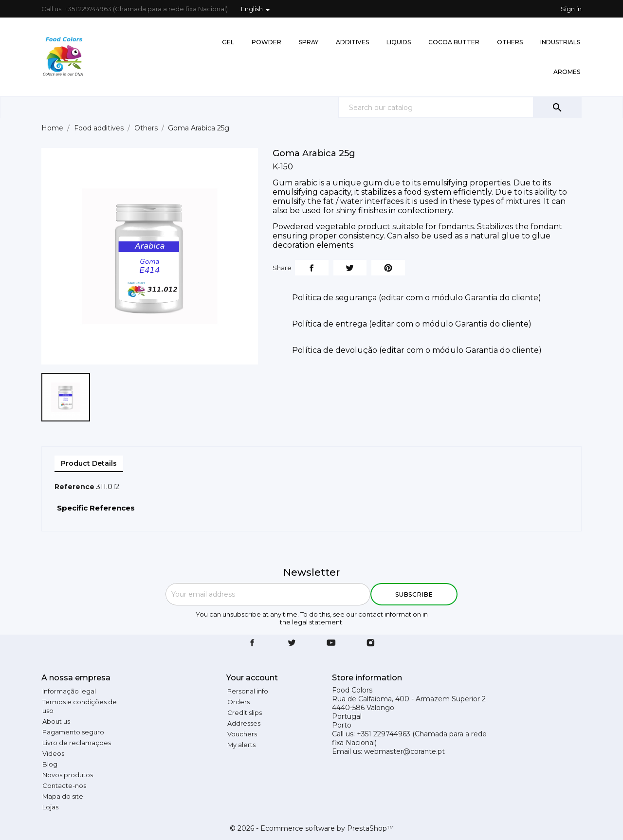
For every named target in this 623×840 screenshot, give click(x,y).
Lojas (50, 807)
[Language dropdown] (257, 10)
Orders (238, 702)
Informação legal (69, 691)
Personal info (248, 691)
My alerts (241, 745)
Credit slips (245, 712)
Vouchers (242, 734)
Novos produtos (68, 775)
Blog (50, 764)
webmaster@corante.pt (404, 751)
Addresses (244, 723)
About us (56, 721)
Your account (252, 678)
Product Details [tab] (89, 463)
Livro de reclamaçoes (77, 743)
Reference (74, 487)
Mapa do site (63, 796)
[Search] (460, 107)
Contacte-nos (64, 785)
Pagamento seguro (73, 732)
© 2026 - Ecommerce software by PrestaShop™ (312, 828)
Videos (53, 753)
